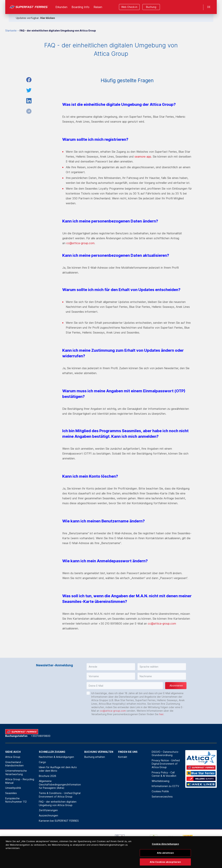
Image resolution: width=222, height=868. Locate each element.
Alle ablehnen (165, 859)
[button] (111, 667)
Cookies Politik (160, 791)
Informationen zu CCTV (165, 786)
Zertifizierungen (48, 810)
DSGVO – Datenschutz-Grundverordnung (165, 754)
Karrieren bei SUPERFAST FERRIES (59, 821)
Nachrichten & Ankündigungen (56, 757)
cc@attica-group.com (80, 243)
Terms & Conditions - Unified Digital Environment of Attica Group (60, 795)
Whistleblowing (161, 781)
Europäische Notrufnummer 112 (16, 800)
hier (161, 714)
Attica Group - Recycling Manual (20, 781)
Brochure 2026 (47, 776)
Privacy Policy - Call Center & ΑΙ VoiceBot (164, 774)
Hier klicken (48, 18)
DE (209, 7)
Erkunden (61, 7)
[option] (35, 840)
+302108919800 (41, 736)
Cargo (42, 762)
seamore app (143, 157)
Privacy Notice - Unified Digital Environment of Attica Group (166, 764)
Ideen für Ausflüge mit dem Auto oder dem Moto (58, 769)
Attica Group (13, 757)
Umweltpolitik (13, 788)
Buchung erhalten (95, 757)
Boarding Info (80, 7)
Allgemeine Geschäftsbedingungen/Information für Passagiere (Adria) (60, 784)
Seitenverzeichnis (162, 797)
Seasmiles (11, 793)
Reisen (98, 7)
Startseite (11, 31)
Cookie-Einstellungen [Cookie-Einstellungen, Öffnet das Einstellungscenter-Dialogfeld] (165, 850)
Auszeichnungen (48, 815)
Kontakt (123, 757)
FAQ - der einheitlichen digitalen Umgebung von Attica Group (58, 803)
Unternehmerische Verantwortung (16, 772)
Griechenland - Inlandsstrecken (14, 764)
